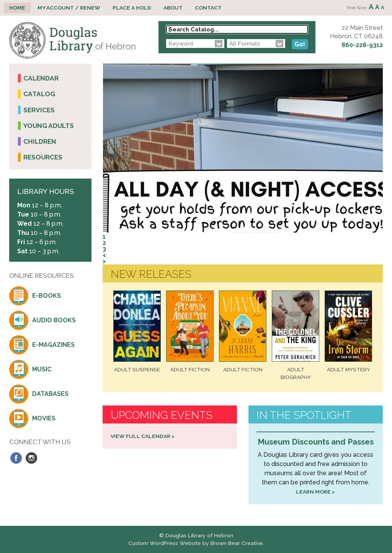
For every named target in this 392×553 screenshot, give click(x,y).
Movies (44, 418)
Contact (208, 8)
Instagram (31, 458)
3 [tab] (104, 249)
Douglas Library (72, 40)
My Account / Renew (69, 8)
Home (17, 8)
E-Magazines (53, 345)
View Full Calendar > (143, 436)
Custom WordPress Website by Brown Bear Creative (196, 543)
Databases (50, 394)
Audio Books (54, 320)
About (173, 8)
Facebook (16, 458)
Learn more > (315, 492)
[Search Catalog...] (237, 29)
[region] (243, 164)
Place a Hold (132, 8)
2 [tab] (104, 243)
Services (39, 110)
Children (40, 141)
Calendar (41, 78)
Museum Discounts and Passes (316, 442)
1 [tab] (104, 237)
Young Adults (49, 126)
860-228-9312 (362, 45)
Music (42, 369)
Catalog (39, 94)
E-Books (47, 296)
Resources (43, 157)
